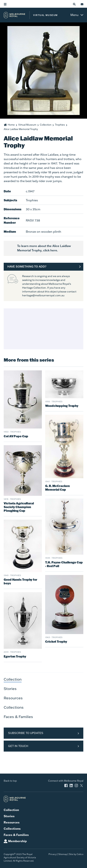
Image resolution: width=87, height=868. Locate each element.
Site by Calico (76, 854)
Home (11, 125)
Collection (46, 125)
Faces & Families (18, 717)
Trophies (60, 125)
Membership (17, 841)
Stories (10, 688)
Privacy (52, 854)
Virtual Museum (27, 125)
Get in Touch (18, 746)
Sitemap (63, 854)
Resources (13, 698)
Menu (74, 15)
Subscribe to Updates (26, 733)
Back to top (10, 781)
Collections (14, 707)
